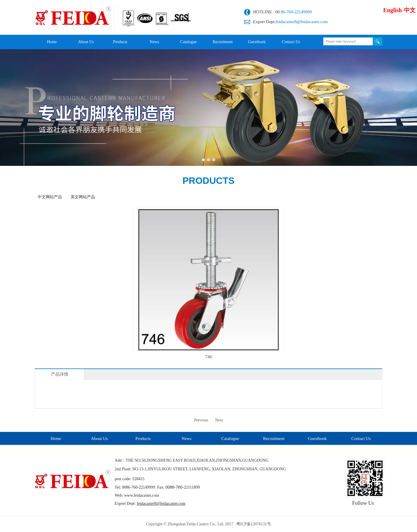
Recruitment (274, 439)
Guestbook (317, 439)
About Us (99, 439)
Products (143, 439)
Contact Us (361, 439)
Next (219, 420)
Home (56, 439)
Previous (201, 420)
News (186, 439)
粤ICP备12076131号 (254, 524)
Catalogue (230, 439)
